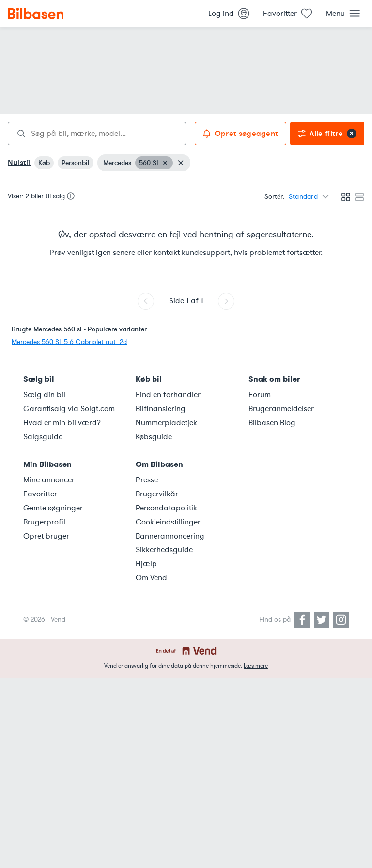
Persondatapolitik (166, 508)
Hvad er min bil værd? (62, 423)
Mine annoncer (49, 480)
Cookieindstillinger (168, 522)
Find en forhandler (168, 395)
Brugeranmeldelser (281, 409)
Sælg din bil (44, 395)
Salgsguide (43, 437)
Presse (147, 480)
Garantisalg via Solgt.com (69, 409)
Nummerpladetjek (166, 423)
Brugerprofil (44, 522)
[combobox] (97, 134)
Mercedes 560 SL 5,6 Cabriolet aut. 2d (69, 342)
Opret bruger (46, 536)
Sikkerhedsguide (164, 550)
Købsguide (154, 437)
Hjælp (146, 564)
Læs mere (256, 666)
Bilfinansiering (161, 409)
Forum (260, 395)
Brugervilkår (157, 494)
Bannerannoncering (170, 536)
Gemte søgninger (53, 508)
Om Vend (151, 578)
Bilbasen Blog (272, 423)
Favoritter (40, 494)
